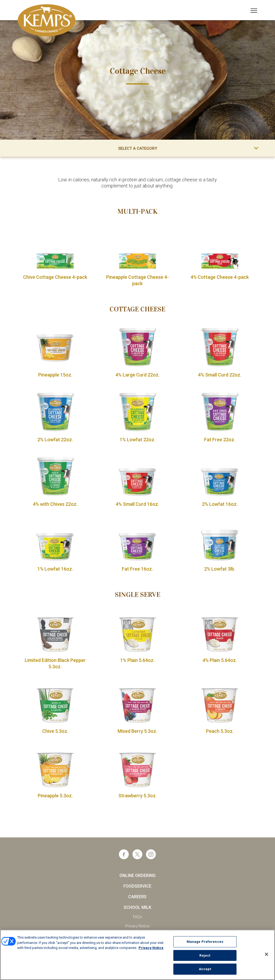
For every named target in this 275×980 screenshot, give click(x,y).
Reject (205, 956)
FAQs (137, 917)
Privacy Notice (137, 926)
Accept (205, 969)
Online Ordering (137, 876)
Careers (137, 897)
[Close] (267, 955)
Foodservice (137, 886)
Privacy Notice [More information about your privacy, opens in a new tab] (151, 948)
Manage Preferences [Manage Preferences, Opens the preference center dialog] (205, 942)
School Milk (137, 907)
